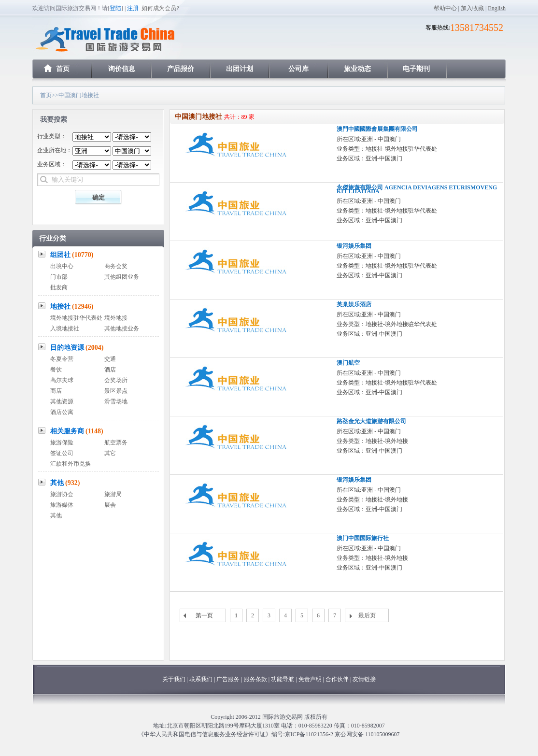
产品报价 (181, 69)
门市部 (59, 277)
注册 (133, 8)
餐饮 (56, 370)
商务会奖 (116, 266)
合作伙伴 (337, 679)
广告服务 (229, 679)
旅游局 (113, 494)
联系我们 (201, 679)
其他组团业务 (122, 277)
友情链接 (364, 679)
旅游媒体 (62, 505)
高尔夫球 (62, 380)
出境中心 (62, 266)
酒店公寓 (62, 412)
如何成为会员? (160, 8)
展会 (110, 505)
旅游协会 (62, 494)
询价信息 (122, 69)
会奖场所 (116, 380)
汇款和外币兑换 (71, 464)
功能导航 (283, 679)
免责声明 (310, 679)
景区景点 (116, 391)
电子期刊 (416, 69)
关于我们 (174, 679)
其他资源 (62, 401)
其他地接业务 (122, 328)
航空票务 (116, 442)
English (497, 8)
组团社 (72, 255)
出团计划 (240, 69)
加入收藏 (472, 8)
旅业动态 (357, 69)
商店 (56, 391)
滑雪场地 (116, 401)
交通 (110, 359)
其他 (65, 483)
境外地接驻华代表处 (76, 318)
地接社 (72, 307)
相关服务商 (77, 431)
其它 (110, 453)
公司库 (298, 69)
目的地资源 (77, 348)
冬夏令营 (62, 359)
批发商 (59, 287)
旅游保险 (62, 442)
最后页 (367, 615)
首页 (63, 69)
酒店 (110, 370)
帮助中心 (445, 8)
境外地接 (116, 318)
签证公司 (62, 453)
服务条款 (255, 679)
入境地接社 (65, 328)
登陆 (115, 8)
